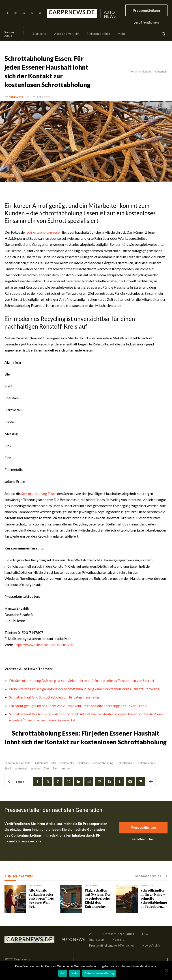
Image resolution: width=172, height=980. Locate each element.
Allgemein (161, 72)
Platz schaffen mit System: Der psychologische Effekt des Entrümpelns (98, 898)
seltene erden (147, 763)
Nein (75, 973)
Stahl (8, 769)
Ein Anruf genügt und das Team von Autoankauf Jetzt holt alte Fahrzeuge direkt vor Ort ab (78, 706)
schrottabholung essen (44, 232)
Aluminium (41, 763)
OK (63, 973)
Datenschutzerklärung (99, 973)
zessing (35, 769)
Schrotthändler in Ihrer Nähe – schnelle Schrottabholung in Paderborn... (154, 898)
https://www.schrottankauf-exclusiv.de (44, 645)
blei (54, 763)
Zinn (55, 769)
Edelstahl (83, 763)
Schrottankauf (126, 763)
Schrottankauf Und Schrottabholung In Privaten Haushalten (55, 697)
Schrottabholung (103, 763)
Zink (47, 769)
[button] (163, 34)
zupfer (66, 769)
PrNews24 (16, 97)
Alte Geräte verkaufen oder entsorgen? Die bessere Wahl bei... (41, 898)
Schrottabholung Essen (39, 493)
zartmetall (21, 769)
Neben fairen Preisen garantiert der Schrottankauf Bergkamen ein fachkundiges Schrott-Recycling (84, 689)
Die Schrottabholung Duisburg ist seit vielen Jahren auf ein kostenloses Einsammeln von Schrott (82, 680)
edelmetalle (67, 763)
